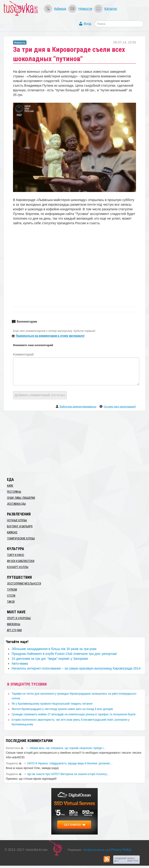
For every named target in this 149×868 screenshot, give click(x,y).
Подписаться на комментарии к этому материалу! (50, 336)
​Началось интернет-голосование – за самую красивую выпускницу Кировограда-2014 (76, 668)
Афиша (60, 8)
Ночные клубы (17, 520)
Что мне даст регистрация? (120, 406)
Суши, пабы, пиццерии (21, 498)
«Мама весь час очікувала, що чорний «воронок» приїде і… (68, 748)
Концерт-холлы (18, 567)
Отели (11, 596)
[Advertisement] (74, 443)
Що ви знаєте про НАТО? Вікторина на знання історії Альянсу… (69, 774)
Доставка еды (16, 504)
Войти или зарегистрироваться (78, 406)
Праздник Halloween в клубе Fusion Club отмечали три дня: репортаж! (64, 654)
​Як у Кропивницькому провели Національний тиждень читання (52, 704)
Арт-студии (14, 630)
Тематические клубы (21, 538)
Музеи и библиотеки (21, 561)
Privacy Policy (121, 850)
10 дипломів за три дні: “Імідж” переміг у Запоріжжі (50, 659)
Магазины (14, 624)
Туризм (12, 590)
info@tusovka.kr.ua (96, 850)
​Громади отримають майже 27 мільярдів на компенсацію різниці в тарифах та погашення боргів (74, 714)
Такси (11, 602)
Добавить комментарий (40, 395)
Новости (85, 8)
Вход (87, 24)
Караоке (12, 532)
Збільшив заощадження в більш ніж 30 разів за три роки (54, 649)
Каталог (111, 8)
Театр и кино (16, 555)
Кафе (10, 486)
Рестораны (14, 492)
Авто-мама (20, 663)
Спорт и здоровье (19, 618)
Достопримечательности (24, 584)
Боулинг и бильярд (20, 526)
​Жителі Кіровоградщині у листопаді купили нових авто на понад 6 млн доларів (62, 709)
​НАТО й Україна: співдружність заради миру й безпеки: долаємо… (70, 763)
